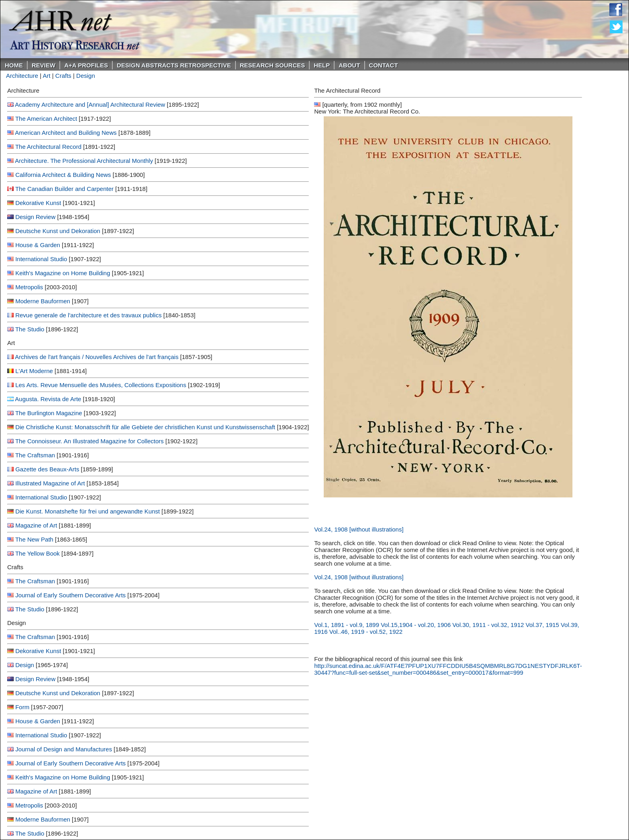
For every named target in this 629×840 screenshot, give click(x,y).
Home (14, 65)
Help (322, 65)
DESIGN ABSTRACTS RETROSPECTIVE (174, 65)
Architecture (22, 76)
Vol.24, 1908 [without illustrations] (359, 529)
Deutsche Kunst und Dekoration (58, 231)
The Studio (30, 329)
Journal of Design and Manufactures (64, 749)
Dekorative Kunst (38, 203)
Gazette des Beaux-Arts (47, 469)
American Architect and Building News (66, 133)
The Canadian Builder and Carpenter (64, 189)
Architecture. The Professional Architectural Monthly (84, 161)
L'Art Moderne (34, 371)
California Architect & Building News (63, 175)
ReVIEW (44, 65)
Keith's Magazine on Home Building (63, 273)
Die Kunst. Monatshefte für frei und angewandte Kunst (87, 511)
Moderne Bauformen (43, 301)
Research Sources (273, 65)
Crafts (63, 76)
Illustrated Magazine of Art (50, 483)
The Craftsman (35, 455)
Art (46, 76)
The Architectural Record (48, 147)
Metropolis (29, 287)
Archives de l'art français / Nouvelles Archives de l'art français (97, 357)
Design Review (35, 217)
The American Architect (47, 119)
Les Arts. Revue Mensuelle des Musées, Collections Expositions (101, 385)
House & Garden (38, 245)
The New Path (34, 539)
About (349, 65)
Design (86, 76)
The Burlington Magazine (49, 413)
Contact (383, 65)
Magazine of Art (36, 525)
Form (22, 707)
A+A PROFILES (86, 65)
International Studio (41, 259)
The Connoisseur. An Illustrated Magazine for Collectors (89, 441)
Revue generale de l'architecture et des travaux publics (88, 315)
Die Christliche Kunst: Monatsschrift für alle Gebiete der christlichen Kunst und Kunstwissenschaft (145, 427)
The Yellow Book (38, 553)
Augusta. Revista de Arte (48, 399)
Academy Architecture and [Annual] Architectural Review (90, 104)
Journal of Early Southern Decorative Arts (70, 595)
